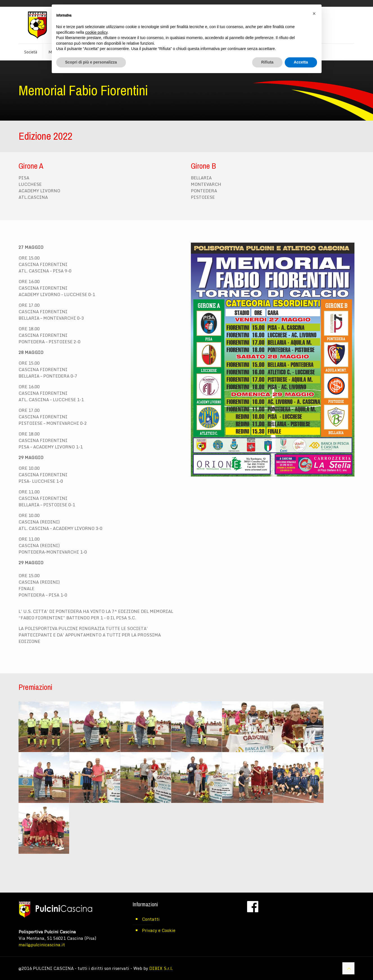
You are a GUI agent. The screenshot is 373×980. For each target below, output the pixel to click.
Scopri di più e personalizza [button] (91, 62)
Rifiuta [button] (267, 62)
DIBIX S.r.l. (161, 968)
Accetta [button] (301, 62)
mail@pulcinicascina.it (42, 945)
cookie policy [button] (96, 32)
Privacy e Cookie (159, 930)
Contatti (151, 919)
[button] (314, 13)
